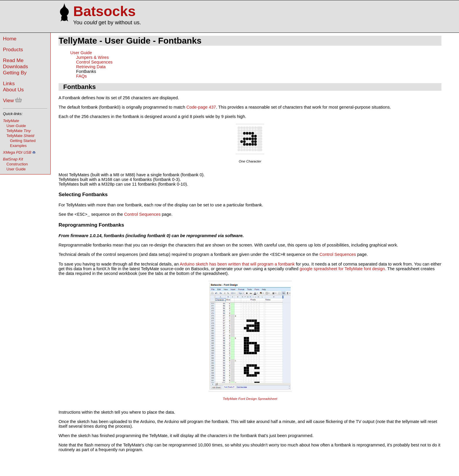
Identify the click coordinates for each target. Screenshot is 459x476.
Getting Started (23, 141)
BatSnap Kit (13, 159)
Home (10, 39)
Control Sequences (94, 62)
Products (13, 49)
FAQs (82, 76)
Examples (18, 146)
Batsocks (104, 11)
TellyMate (11, 121)
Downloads (16, 66)
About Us (13, 90)
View (12, 100)
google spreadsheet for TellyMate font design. (343, 270)
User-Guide (16, 126)
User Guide (16, 169)
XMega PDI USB (17, 152)
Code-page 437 (201, 107)
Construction (17, 164)
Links (9, 83)
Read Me (13, 60)
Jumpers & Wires (93, 57)
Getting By (15, 73)
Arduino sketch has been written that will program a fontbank (238, 266)
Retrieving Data (91, 67)
